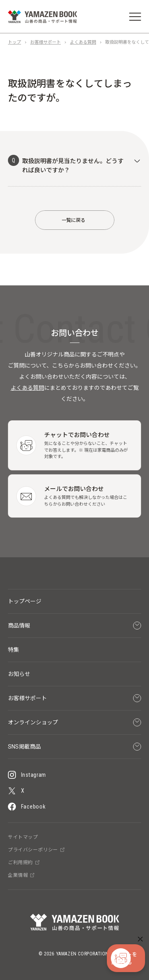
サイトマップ (23, 837)
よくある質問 (83, 42)
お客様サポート (45, 42)
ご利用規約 (24, 863)
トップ (15, 42)
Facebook (27, 807)
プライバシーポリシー (36, 850)
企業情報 (21, 875)
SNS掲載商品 (74, 747)
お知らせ (19, 674)
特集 (14, 650)
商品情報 (74, 626)
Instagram (27, 775)
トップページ (25, 601)
